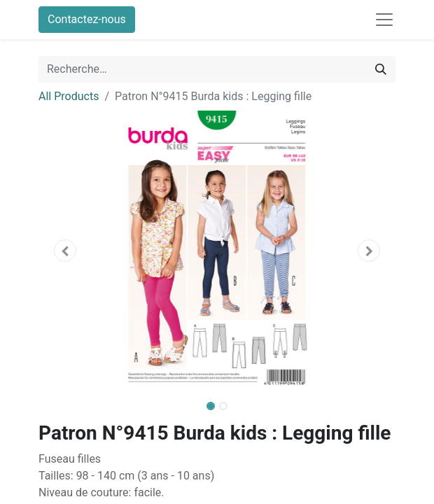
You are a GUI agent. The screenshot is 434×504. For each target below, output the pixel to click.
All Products (69, 96)
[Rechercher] (381, 69)
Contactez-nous (87, 19)
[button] (65, 251)
